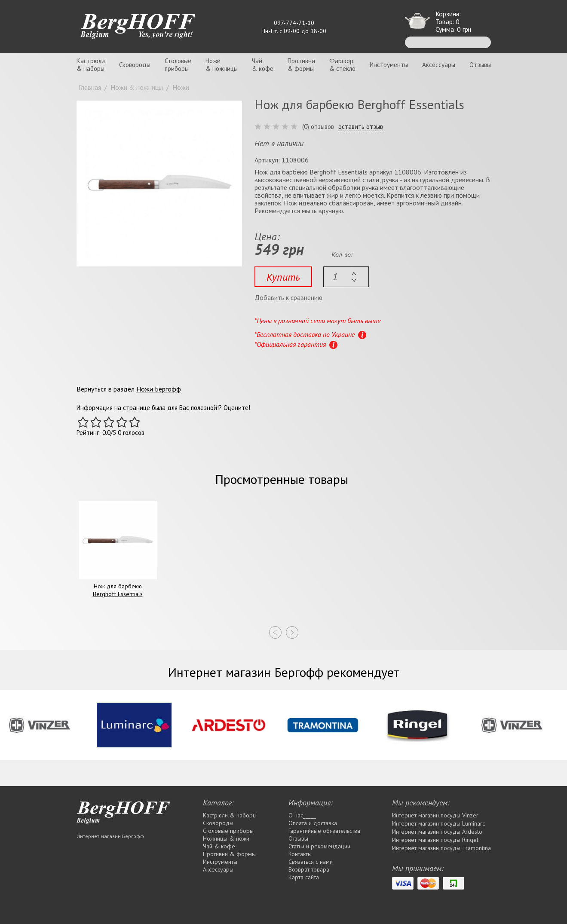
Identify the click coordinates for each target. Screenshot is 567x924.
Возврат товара (309, 869)
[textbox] (346, 277)
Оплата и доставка (313, 823)
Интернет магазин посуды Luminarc (438, 823)
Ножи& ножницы (222, 65)
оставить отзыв (361, 127)
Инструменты (389, 65)
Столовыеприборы (178, 65)
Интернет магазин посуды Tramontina (441, 848)
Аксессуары (439, 65)
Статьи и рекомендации (319, 846)
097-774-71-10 (294, 23)
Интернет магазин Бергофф (110, 836)
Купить (283, 277)
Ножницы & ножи (226, 838)
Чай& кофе (263, 65)
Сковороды (135, 65)
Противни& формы (301, 65)
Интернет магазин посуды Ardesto (437, 832)
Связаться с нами (311, 862)
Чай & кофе (219, 846)
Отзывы (480, 65)
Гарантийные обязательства (324, 831)
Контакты (300, 854)
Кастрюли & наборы (230, 815)
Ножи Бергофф (159, 389)
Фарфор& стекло (342, 65)
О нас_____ (302, 815)
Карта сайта (304, 877)
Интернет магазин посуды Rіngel (435, 840)
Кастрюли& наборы (91, 65)
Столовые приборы (228, 831)
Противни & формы (229, 854)
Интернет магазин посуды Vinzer (435, 815)
